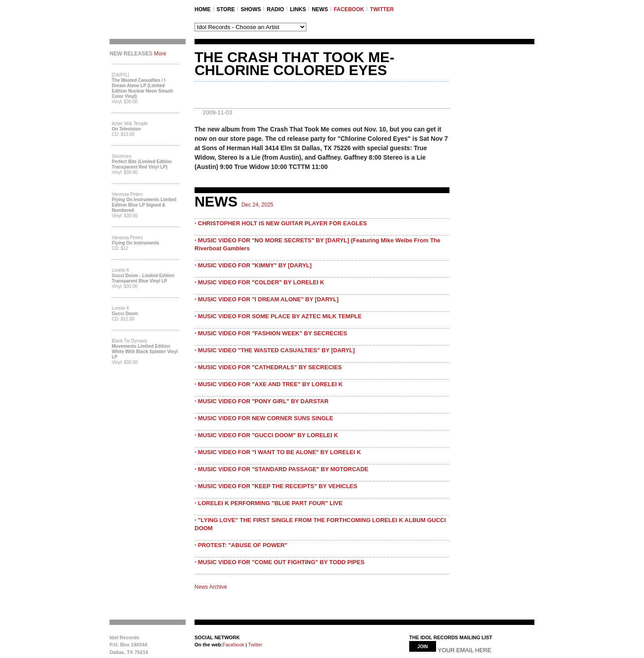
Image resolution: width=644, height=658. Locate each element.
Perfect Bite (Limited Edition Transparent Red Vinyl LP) (142, 164)
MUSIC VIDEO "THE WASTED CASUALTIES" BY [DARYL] (277, 350)
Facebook (233, 645)
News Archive (211, 587)
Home (203, 9)
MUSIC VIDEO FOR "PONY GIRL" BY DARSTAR (263, 401)
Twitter (255, 645)
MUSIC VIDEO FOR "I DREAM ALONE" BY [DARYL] (268, 299)
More (160, 54)
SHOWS (251, 9)
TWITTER (382, 9)
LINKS (298, 9)
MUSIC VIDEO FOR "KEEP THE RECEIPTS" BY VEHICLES (278, 486)
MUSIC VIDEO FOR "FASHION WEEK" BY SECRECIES (273, 333)
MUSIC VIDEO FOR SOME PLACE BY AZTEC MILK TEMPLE (280, 316)
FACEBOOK (349, 9)
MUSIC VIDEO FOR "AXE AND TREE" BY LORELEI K (271, 384)
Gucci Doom (125, 314)
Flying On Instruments (136, 243)
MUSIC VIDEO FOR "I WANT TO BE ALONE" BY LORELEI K (280, 452)
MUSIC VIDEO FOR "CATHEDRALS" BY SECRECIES (270, 367)
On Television (126, 129)
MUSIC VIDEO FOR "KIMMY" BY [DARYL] (255, 265)
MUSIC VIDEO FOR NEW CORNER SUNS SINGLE (266, 418)
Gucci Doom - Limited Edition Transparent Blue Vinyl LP (143, 278)
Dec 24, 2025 (257, 205)
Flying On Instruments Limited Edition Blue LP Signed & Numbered (144, 205)
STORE (226, 9)
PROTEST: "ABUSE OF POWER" (243, 545)
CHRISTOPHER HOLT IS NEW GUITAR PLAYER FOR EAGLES (283, 223)
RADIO (275, 9)
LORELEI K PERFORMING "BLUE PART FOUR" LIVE (270, 503)
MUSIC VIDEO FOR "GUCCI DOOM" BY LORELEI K (268, 435)
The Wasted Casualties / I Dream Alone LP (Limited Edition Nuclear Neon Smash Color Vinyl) (142, 88)
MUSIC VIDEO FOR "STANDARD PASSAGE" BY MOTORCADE (283, 469)
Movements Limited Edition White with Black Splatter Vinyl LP (145, 352)
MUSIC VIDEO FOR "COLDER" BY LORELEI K (261, 282)
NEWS (320, 9)
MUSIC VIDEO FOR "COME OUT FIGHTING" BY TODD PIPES (281, 562)
